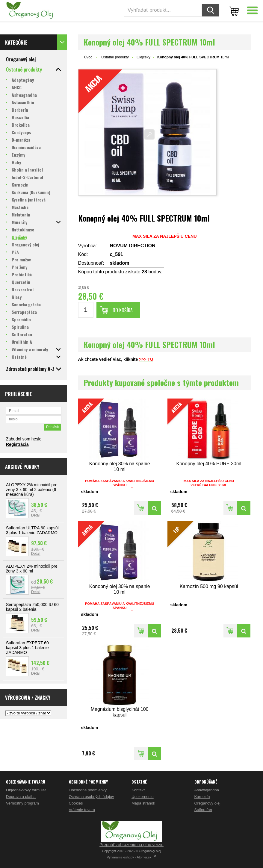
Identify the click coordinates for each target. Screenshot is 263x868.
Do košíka (123, 310)
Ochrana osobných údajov (92, 797)
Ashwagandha (207, 790)
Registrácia (17, 444)
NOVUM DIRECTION (132, 246)
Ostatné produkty (115, 57)
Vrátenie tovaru (82, 810)
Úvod (88, 57)
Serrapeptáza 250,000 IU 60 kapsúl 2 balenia (32, 607)
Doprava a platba (21, 797)
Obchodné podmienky (88, 790)
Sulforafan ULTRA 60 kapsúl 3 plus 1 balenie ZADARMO (32, 530)
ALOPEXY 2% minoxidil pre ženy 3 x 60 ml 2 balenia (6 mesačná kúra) (32, 490)
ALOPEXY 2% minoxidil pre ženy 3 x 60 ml (32, 569)
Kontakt (138, 790)
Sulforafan (203, 810)
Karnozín (202, 797)
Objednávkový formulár (26, 790)
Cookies (76, 803)
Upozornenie (143, 797)
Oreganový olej (207, 803)
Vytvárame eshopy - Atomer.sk (132, 857)
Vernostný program (22, 803)
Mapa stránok (143, 803)
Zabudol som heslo (24, 439)
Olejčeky (143, 57)
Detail (36, 515)
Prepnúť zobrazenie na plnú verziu (131, 845)
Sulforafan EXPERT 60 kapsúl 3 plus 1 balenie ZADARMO (27, 648)
